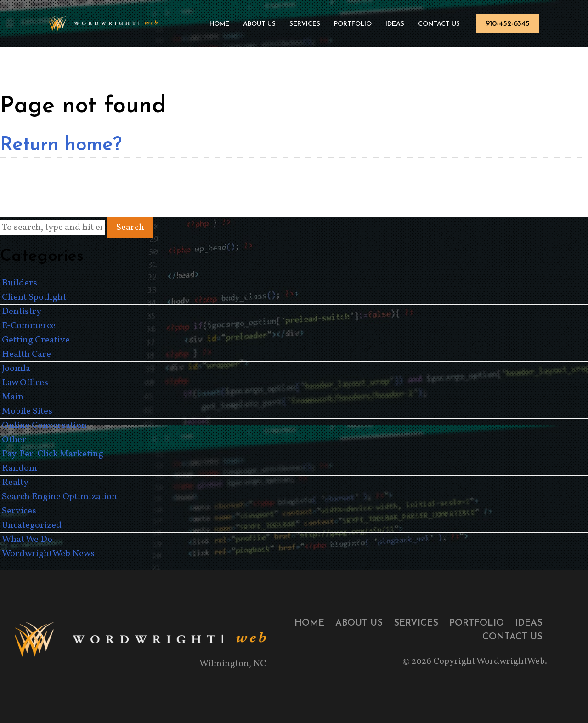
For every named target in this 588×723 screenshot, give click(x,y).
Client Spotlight (34, 297)
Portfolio (353, 24)
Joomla (16, 369)
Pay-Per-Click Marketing (53, 454)
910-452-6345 (508, 24)
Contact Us (439, 24)
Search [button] (130, 228)
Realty (15, 483)
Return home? (61, 145)
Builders (20, 283)
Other (14, 440)
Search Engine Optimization (59, 497)
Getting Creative (36, 340)
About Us (259, 24)
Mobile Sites (27, 411)
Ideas (395, 24)
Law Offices (25, 383)
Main (13, 397)
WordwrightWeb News (48, 554)
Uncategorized (32, 525)
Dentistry (22, 312)
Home (219, 24)
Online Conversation (44, 426)
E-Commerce (29, 326)
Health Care (26, 354)
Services (305, 24)
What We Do (27, 540)
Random (20, 468)
